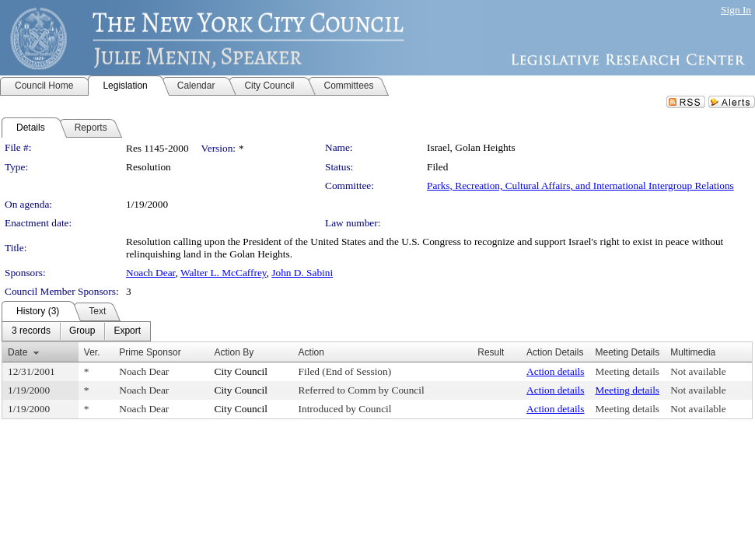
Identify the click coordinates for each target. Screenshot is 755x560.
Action (311, 352)
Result (491, 352)
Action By (234, 352)
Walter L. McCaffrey (224, 273)
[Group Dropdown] (82, 331)
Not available (698, 371)
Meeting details (628, 371)
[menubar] (76, 331)
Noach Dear (150, 273)
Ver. (92, 352)
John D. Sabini (302, 273)
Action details (555, 371)
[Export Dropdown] (127, 331)
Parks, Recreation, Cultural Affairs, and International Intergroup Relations (580, 185)
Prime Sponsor (150, 352)
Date (17, 352)
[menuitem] (31, 331)
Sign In (736, 10)
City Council (241, 371)
